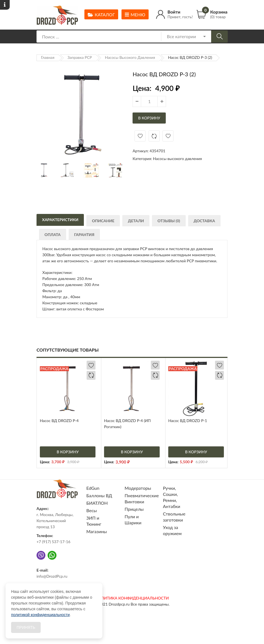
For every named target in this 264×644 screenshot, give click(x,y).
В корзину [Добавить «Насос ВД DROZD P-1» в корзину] (196, 452)
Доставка (205, 222)
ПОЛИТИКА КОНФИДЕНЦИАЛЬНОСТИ (132, 598)
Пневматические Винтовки (142, 498)
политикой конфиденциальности (40, 615)
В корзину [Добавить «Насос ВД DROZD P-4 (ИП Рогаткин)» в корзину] (132, 452)
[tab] (60, 219)
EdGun (93, 488)
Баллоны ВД (99, 495)
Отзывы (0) (170, 222)
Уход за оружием (172, 530)
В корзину (149, 118)
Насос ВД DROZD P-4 (59, 421)
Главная (48, 57)
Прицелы (134, 509)
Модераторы (138, 488)
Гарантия (85, 235)
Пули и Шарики (133, 519)
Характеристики (60, 220)
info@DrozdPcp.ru (52, 576)
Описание (103, 222)
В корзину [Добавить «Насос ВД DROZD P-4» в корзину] (68, 452)
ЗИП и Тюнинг (94, 521)
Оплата (53, 235)
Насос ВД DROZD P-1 (188, 421)
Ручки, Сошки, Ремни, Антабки (172, 497)
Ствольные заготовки (174, 517)
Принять (26, 627)
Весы (92, 510)
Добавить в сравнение (154, 136)
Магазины (97, 531)
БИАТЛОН (97, 503)
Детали (136, 222)
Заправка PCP (80, 57)
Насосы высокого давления (130, 57)
